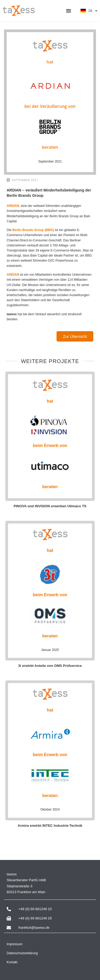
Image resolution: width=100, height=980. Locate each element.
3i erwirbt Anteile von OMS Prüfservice (50, 666)
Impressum (15, 944)
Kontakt (12, 962)
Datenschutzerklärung (22, 953)
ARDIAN (13, 206)
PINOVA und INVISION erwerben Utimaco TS (50, 506)
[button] (69, 11)
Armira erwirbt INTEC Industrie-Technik (50, 826)
